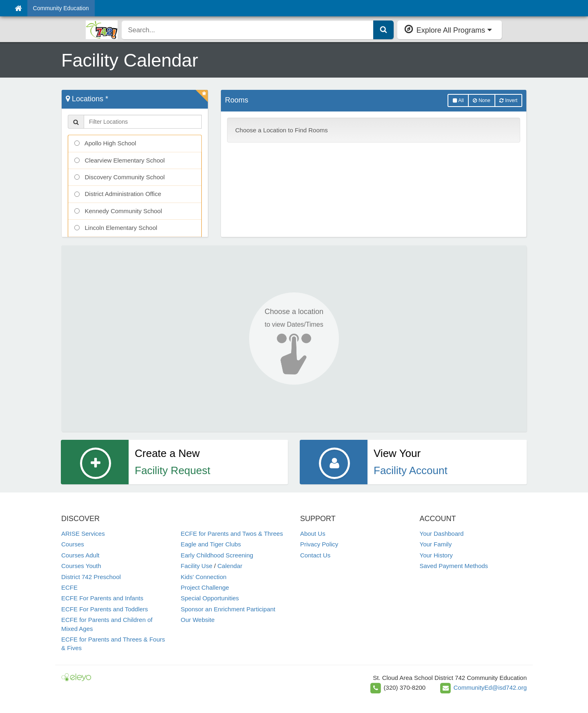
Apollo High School (105, 143)
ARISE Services (83, 534)
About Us (313, 534)
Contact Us (315, 555)
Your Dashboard (442, 534)
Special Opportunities (210, 598)
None (481, 100)
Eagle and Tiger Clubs (211, 544)
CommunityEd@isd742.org (490, 687)
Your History (436, 555)
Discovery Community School (119, 177)
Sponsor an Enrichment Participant (228, 609)
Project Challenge (205, 587)
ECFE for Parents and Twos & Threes (232, 534)
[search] (248, 30)
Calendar (230, 566)
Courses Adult (80, 555)
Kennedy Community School (118, 211)
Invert (508, 100)
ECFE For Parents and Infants (102, 598)
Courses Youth (81, 566)
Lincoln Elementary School (116, 228)
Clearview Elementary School (119, 160)
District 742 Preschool (91, 577)
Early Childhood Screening (217, 555)
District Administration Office (118, 194)
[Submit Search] (383, 30)
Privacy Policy (319, 544)
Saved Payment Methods (454, 566)
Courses (73, 544)
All (458, 100)
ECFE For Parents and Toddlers (105, 609)
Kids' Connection (204, 577)
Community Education (61, 8)
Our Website (198, 620)
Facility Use (197, 566)
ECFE (69, 587)
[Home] (18, 8)
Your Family (436, 544)
